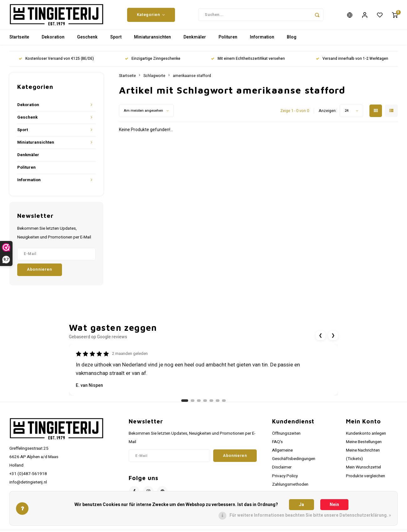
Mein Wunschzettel (363, 472)
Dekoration (53, 42)
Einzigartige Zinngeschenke (153, 64)
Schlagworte (154, 80)
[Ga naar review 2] (193, 405)
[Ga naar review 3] (199, 405)
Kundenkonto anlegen (366, 438)
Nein (334, 505)
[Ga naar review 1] (185, 405)
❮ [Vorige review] (321, 340)
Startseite (19, 42)
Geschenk (87, 42)
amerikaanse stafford (192, 80)
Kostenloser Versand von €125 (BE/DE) (56, 64)
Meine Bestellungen (364, 447)
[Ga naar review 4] (205, 405)
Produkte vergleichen (366, 481)
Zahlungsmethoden (290, 489)
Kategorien (151, 17)
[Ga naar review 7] (224, 405)
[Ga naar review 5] (211, 405)
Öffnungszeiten (286, 438)
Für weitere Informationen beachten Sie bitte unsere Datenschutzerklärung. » (310, 515)
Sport (116, 42)
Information (262, 42)
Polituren (228, 42)
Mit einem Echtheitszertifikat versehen (248, 64)
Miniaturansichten (152, 42)
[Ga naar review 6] (218, 405)
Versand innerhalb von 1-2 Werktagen (352, 64)
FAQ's (277, 447)
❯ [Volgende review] (333, 340)
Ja (301, 505)
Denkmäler (195, 42)
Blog (292, 42)
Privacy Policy (285, 481)
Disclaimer (282, 472)
